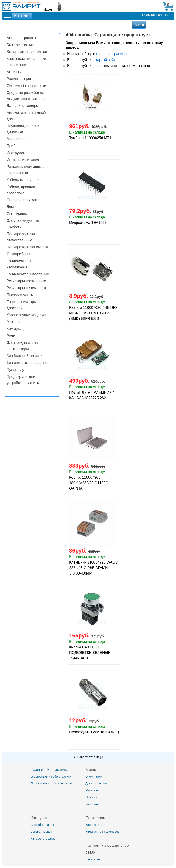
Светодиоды (17, 214)
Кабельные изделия (23, 180)
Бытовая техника (21, 45)
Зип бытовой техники (25, 356)
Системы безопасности (26, 86)
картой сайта (106, 60)
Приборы (14, 146)
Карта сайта (94, 825)
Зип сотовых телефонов (27, 363)
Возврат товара (41, 832)
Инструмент (17, 153)
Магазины (92, 790)
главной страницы (111, 54)
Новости (91, 797)
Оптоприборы (18, 254)
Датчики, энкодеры (23, 106)
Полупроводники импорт (27, 247)
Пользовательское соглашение (52, 783)
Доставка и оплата (98, 783)
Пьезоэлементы (20, 295)
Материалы (16, 322)
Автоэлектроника (21, 38)
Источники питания (23, 160)
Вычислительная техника (28, 52)
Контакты (92, 804)
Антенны (14, 72)
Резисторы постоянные (26, 281)
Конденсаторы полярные (28, 274)
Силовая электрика (23, 200)
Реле (11, 336)
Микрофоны (17, 139)
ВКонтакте (93, 859)
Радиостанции (19, 79)
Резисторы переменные (27, 288)
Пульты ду (15, 370)
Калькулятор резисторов (102, 832)
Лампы (12, 207)
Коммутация (17, 329)
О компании (94, 777)
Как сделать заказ (43, 839)
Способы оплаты (42, 825)
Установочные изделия (26, 315)
